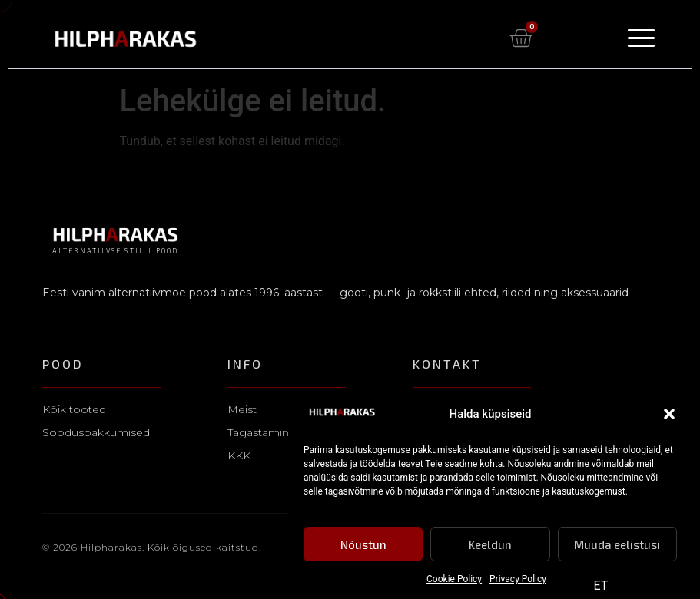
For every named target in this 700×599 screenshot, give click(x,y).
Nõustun (363, 544)
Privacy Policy (518, 580)
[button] (669, 415)
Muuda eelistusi (617, 544)
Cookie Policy (454, 580)
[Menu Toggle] (641, 38)
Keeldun (490, 544)
